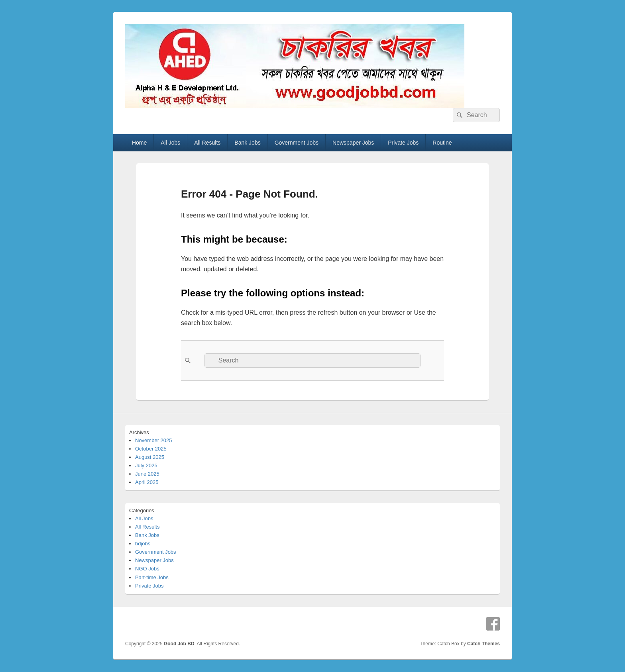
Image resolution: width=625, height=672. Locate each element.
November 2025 (154, 440)
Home (139, 143)
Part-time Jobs (152, 577)
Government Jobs (297, 143)
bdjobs (143, 544)
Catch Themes (483, 644)
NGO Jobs (147, 569)
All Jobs (170, 143)
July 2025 (146, 465)
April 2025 (147, 482)
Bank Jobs (247, 143)
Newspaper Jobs (353, 143)
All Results (207, 143)
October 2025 (151, 449)
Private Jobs (403, 143)
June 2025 (147, 474)
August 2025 (150, 457)
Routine (442, 143)
